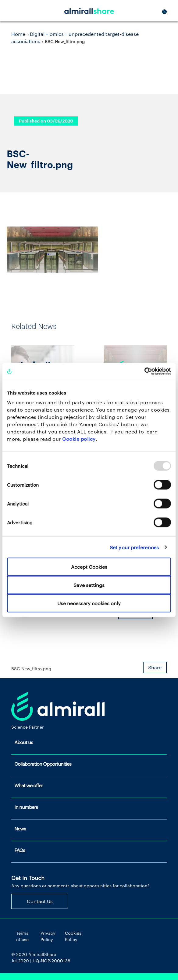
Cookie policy (79, 439)
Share (155, 667)
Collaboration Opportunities (43, 764)
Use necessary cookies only (89, 603)
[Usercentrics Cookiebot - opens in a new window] (144, 371)
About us (24, 742)
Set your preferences (134, 547)
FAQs (20, 850)
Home (18, 34)
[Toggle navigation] (19, 11)
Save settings (89, 585)
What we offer (28, 785)
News (20, 828)
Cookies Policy (73, 936)
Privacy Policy (48, 936)
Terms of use (22, 936)
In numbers (26, 807)
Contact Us (40, 901)
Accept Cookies (89, 567)
